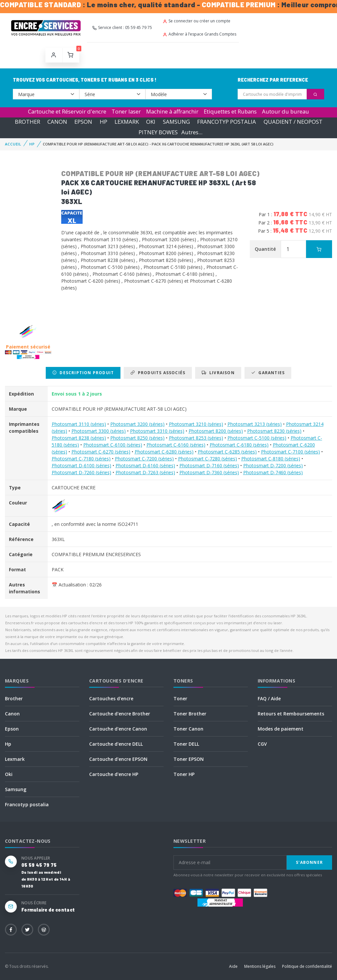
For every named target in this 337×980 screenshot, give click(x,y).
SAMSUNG (176, 122)
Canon (12, 714)
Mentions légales (260, 966)
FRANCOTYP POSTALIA (227, 122)
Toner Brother (190, 714)
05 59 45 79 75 (39, 865)
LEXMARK (127, 122)
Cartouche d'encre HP (114, 774)
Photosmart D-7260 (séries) (81, 472)
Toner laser (126, 111)
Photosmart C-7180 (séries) (81, 459)
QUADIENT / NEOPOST (293, 122)
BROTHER (27, 122)
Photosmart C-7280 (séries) (207, 459)
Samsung (16, 789)
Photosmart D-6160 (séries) (145, 465)
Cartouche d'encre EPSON (118, 759)
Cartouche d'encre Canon (118, 729)
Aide (233, 966)
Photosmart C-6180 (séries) (239, 445)
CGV (262, 744)
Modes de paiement (281, 729)
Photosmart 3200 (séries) (137, 424)
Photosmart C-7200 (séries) (144, 459)
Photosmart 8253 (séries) (196, 438)
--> (46, 94)
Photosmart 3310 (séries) (157, 431)
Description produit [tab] (83, 373)
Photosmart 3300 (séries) (99, 431)
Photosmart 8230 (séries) (274, 431)
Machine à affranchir (172, 111)
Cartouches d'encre (111, 698)
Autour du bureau (285, 111)
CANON (57, 122)
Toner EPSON (189, 759)
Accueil (13, 144)
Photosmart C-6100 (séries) (113, 445)
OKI (151, 122)
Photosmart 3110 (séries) (79, 424)
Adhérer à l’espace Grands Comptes (199, 34)
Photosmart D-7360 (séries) (209, 472)
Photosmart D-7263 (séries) (145, 472)
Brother (14, 698)
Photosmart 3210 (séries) (196, 424)
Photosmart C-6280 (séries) (164, 452)
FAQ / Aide (269, 698)
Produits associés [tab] (158, 373)
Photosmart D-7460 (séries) (273, 472)
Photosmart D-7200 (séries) (273, 465)
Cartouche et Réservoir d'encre (67, 111)
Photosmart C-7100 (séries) (290, 452)
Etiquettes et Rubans (230, 111)
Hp (8, 744)
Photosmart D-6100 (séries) (81, 465)
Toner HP (184, 774)
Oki (9, 774)
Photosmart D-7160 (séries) (209, 465)
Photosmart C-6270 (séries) (101, 452)
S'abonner (309, 862)
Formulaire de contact (48, 910)
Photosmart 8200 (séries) (216, 431)
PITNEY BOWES (158, 132)
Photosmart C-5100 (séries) (257, 438)
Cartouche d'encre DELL (116, 744)
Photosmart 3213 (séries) (255, 424)
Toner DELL (186, 744)
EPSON (83, 122)
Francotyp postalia (27, 804)
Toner (180, 698)
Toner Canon (188, 729)
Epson (12, 729)
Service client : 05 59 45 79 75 (122, 27)
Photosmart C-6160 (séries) (176, 445)
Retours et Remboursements (291, 714)
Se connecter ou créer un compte (196, 21)
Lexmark (15, 759)
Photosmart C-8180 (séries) (271, 459)
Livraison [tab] (218, 373)
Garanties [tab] (268, 373)
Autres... (192, 132)
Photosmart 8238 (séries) (79, 438)
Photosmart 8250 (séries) (137, 438)
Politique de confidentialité (307, 966)
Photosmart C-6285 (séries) (227, 452)
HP (104, 122)
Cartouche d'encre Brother (120, 714)
